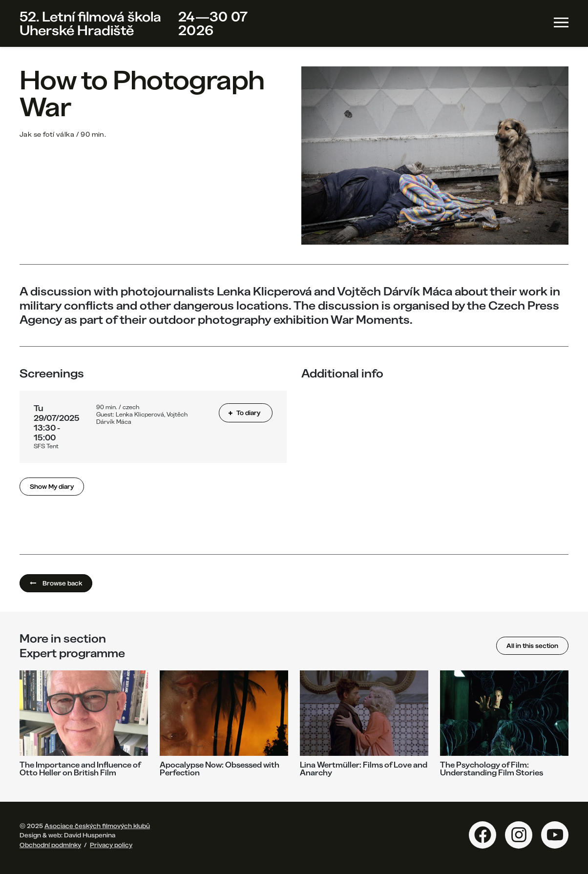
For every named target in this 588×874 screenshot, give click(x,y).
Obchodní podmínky (50, 845)
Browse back (56, 583)
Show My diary (52, 486)
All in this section (532, 645)
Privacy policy (111, 845)
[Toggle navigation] (561, 22)
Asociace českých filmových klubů (97, 826)
